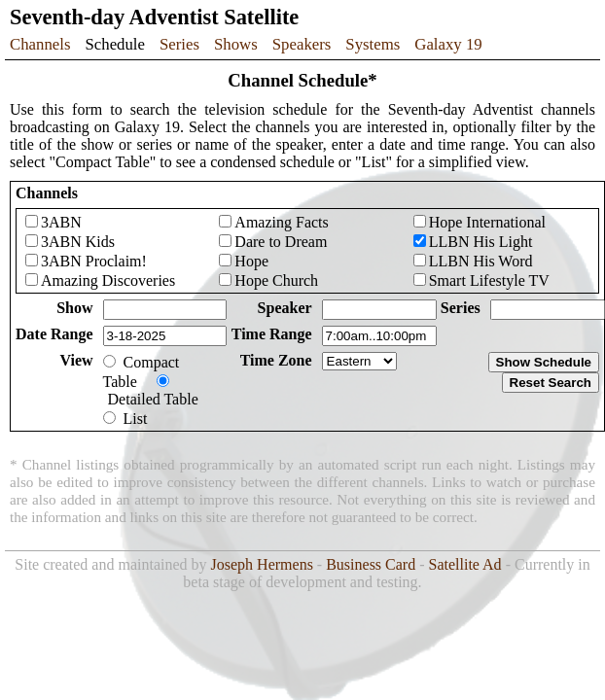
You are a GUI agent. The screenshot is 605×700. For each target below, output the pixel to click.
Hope (251, 261)
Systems (373, 44)
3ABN (61, 222)
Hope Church (276, 280)
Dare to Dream (281, 242)
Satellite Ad (465, 564)
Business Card (371, 564)
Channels (40, 44)
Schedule (115, 44)
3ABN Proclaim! (94, 261)
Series (179, 44)
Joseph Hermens (262, 564)
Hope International (487, 222)
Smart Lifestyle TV (489, 280)
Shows (236, 44)
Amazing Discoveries (108, 280)
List (136, 419)
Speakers (302, 44)
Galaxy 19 (448, 44)
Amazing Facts (281, 222)
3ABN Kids (78, 242)
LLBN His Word (481, 261)
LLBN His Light (481, 242)
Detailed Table (153, 399)
